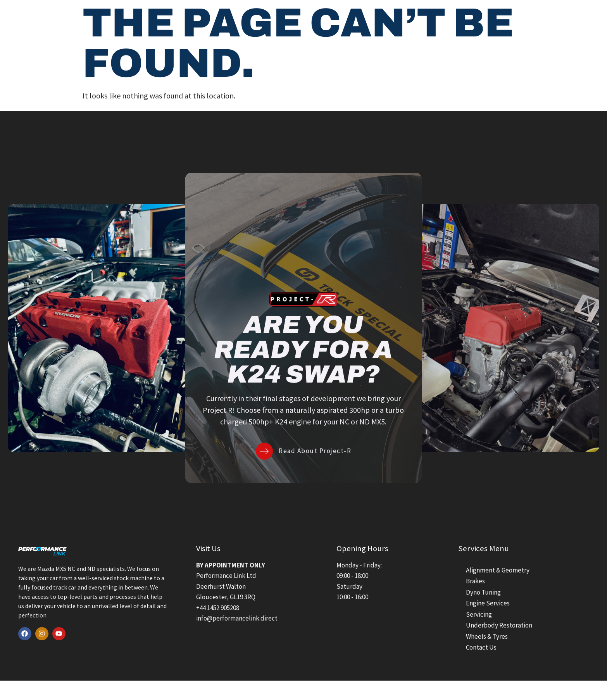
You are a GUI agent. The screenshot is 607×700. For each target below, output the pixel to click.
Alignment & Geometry (498, 570)
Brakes (475, 581)
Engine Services (488, 603)
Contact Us (568, 17)
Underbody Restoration (499, 625)
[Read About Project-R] (264, 451)
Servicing (479, 614)
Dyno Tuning (483, 592)
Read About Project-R (315, 451)
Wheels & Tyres (487, 636)
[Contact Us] (538, 18)
